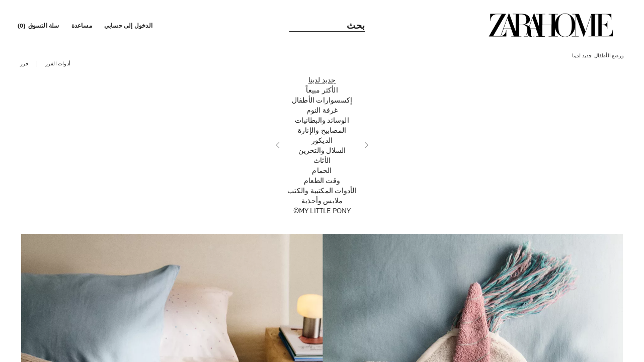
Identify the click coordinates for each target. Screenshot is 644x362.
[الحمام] (322, 170)
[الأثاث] (322, 160)
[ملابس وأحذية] (322, 201)
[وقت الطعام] (322, 180)
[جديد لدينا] (322, 80)
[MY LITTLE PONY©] (322, 211)
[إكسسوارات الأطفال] (322, 100)
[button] (129, 25)
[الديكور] (322, 140)
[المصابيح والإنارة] (322, 130)
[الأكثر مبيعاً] (322, 90)
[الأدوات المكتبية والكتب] (322, 191)
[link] (551, 25)
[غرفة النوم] (322, 110)
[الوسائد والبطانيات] (322, 120)
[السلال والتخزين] (322, 150)
